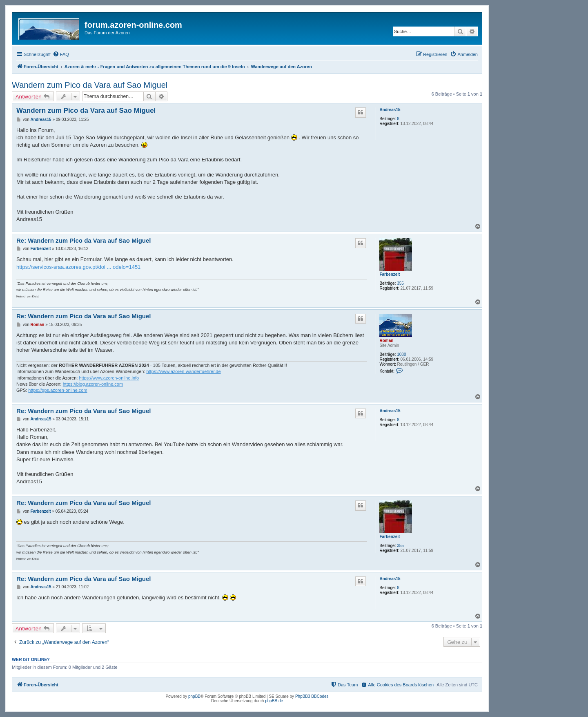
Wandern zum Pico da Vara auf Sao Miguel (90, 85)
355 (400, 283)
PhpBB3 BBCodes (312, 696)
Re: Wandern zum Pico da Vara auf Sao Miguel (84, 240)
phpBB (194, 696)
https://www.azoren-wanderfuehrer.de (183, 371)
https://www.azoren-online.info (109, 378)
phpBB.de (274, 701)
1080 (401, 354)
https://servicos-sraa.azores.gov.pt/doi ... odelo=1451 (78, 267)
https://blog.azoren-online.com (93, 384)
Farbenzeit (390, 274)
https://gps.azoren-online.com (58, 390)
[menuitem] (61, 54)
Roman (386, 341)
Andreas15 (390, 110)
